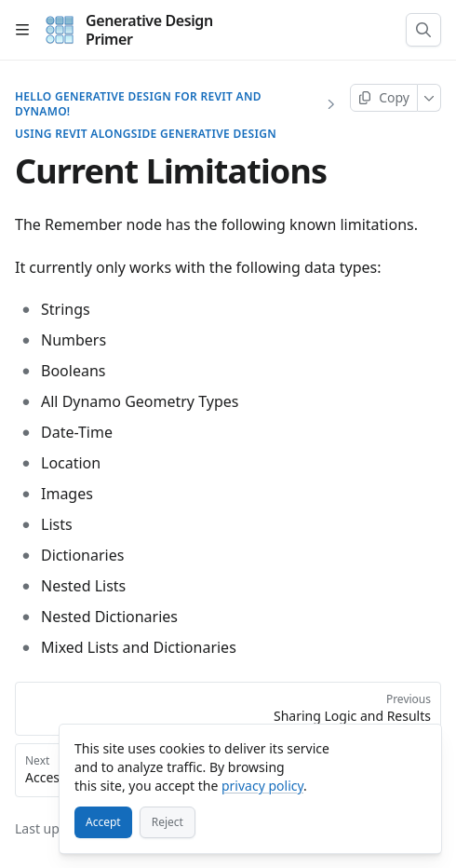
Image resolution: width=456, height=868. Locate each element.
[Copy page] (384, 98)
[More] (429, 98)
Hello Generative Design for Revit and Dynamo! (138, 104)
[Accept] (103, 822)
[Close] (419, 747)
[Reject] (168, 822)
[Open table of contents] (22, 30)
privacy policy (262, 786)
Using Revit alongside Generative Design (146, 134)
